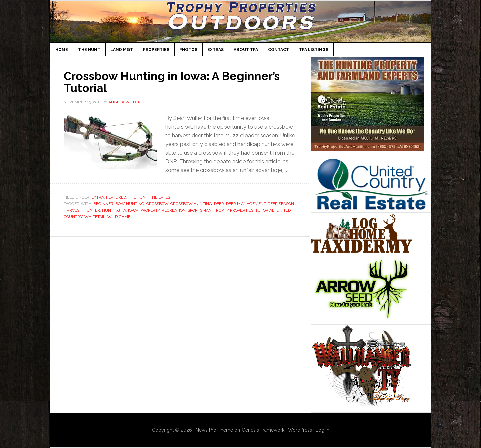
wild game (119, 217)
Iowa (133, 210)
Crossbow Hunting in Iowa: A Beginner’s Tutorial (177, 82)
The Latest (161, 197)
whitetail (95, 217)
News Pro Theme (214, 430)
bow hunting (130, 204)
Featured (116, 197)
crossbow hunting (191, 204)
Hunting (111, 210)
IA (124, 210)
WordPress (300, 430)
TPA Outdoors (240, 22)
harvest (73, 210)
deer (219, 204)
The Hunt (138, 197)
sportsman (200, 210)
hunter (92, 210)
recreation (174, 210)
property (150, 210)
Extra (98, 197)
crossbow (157, 204)
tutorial (265, 210)
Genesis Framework (263, 430)
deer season (281, 204)
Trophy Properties (233, 210)
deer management (246, 204)
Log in (323, 430)
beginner (103, 204)
